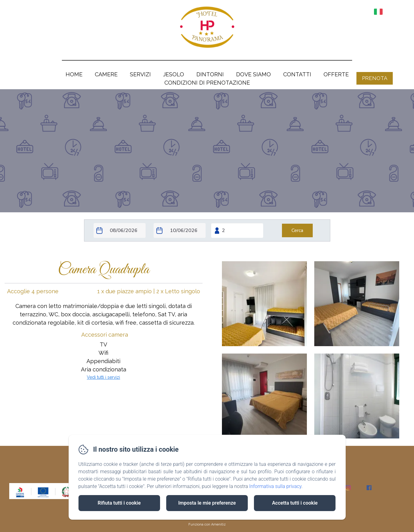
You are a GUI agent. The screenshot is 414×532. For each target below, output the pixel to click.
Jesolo (174, 74)
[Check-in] (120, 230)
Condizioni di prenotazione (207, 83)
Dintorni (210, 74)
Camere (106, 74)
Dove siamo (253, 74)
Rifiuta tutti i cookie (119, 503)
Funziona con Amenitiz (207, 524)
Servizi (140, 74)
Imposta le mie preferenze (207, 503)
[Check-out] (180, 230)
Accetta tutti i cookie (295, 503)
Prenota (375, 78)
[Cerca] (297, 230)
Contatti (297, 74)
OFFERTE (336, 74)
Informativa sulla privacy (275, 486)
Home (74, 74)
